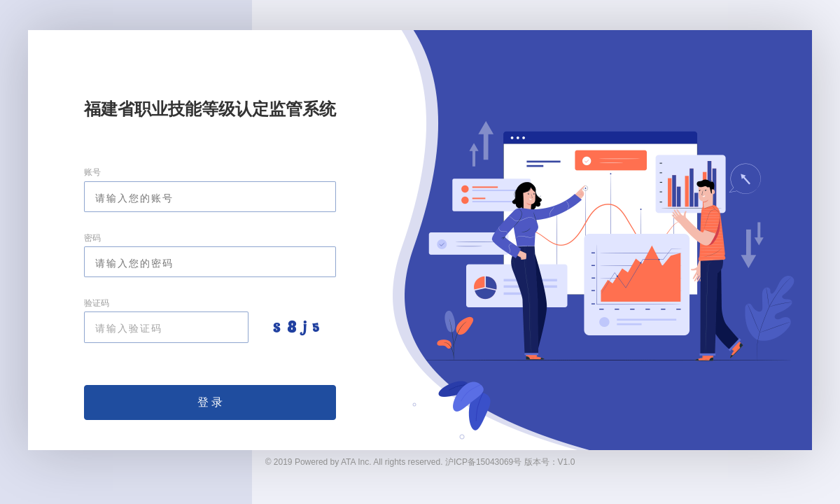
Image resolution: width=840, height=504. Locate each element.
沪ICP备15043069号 (483, 462)
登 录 (210, 402)
